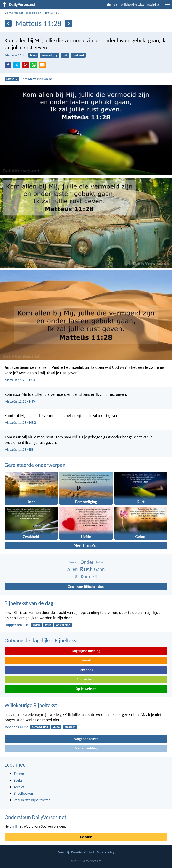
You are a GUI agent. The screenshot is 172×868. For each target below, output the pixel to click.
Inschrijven (154, 5)
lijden (36, 625)
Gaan (99, 569)
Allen (72, 569)
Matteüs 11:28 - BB (19, 450)
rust (65, 55)
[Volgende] (69, 23)
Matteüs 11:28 (16, 55)
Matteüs (48, 13)
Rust (86, 569)
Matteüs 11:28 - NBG (20, 423)
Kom (86, 576)
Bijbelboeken (33, 13)
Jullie (99, 562)
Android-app (86, 679)
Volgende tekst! (86, 739)
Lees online (37, 79)
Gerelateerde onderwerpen (35, 465)
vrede (56, 727)
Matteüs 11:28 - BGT (20, 380)
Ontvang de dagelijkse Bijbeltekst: (42, 640)
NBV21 (12, 79)
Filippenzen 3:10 (17, 625)
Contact (89, 852)
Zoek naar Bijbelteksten (86, 587)
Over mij (63, 852)
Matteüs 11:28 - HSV (20, 401)
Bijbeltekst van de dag (29, 603)
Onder (87, 562)
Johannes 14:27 (16, 727)
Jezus (48, 625)
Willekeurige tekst (132, 5)
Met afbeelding (86, 748)
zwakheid (78, 55)
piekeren (70, 727)
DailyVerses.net (14, 13)
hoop (33, 55)
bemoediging (50, 55)
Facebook (86, 670)
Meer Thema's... (86, 545)
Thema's (112, 5)
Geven (73, 562)
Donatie (86, 837)
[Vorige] (8, 23)
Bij (77, 576)
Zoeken (19, 780)
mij (15, 826)
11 (57, 13)
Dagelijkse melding (86, 651)
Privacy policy (105, 852)
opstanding (63, 625)
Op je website (86, 689)
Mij (95, 576)
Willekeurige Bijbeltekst (31, 705)
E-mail (86, 660)
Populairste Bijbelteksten (32, 800)
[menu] (167, 6)
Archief (19, 787)
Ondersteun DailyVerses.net (35, 817)
